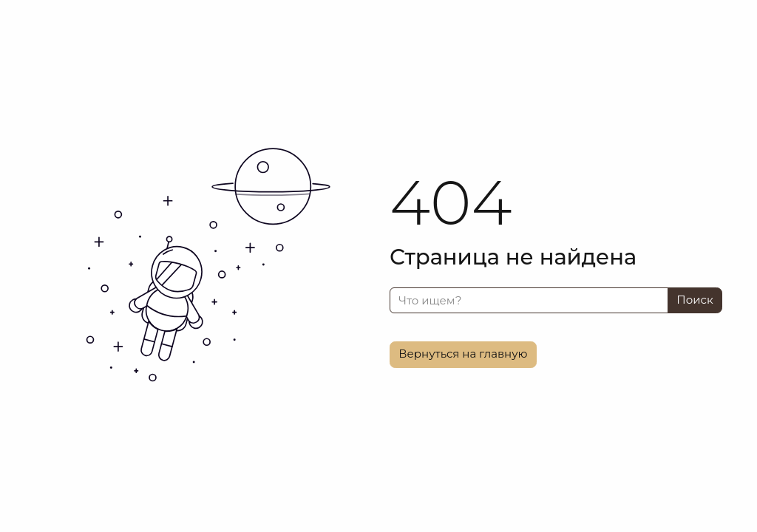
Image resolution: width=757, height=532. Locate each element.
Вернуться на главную (463, 354)
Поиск (695, 300)
